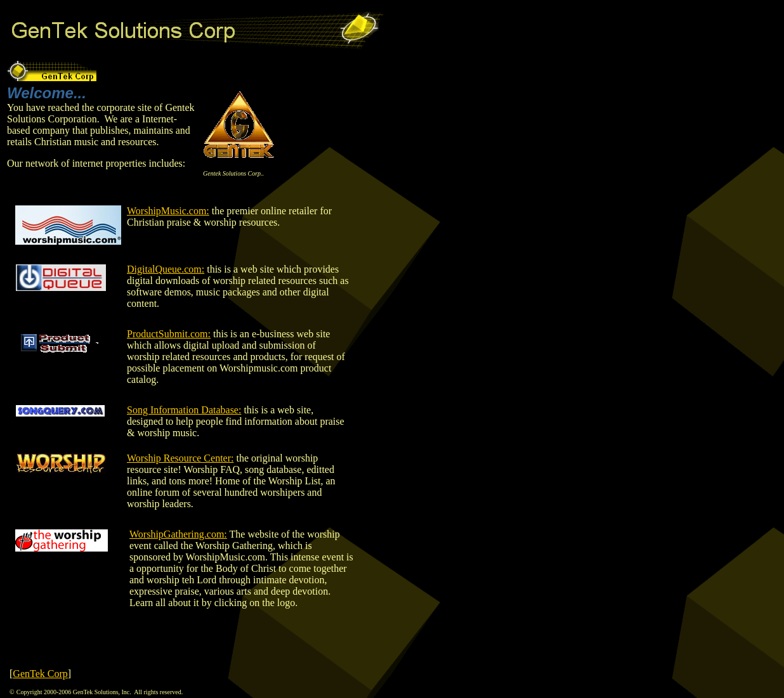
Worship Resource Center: (180, 458)
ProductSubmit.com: (169, 334)
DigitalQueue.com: (166, 269)
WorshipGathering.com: (178, 534)
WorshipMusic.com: (168, 211)
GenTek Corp (40, 674)
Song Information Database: (184, 410)
